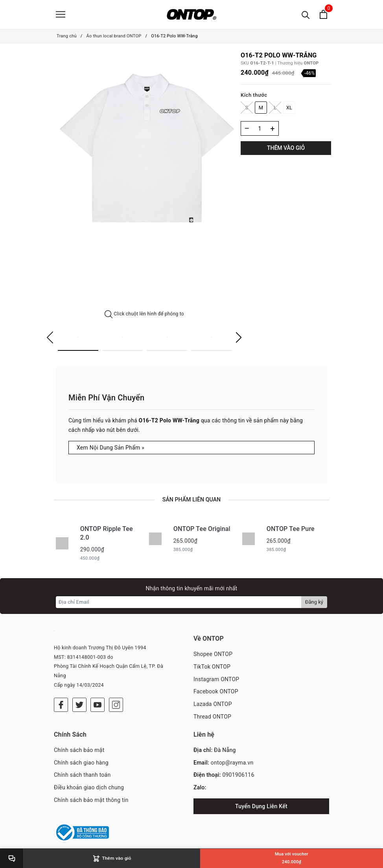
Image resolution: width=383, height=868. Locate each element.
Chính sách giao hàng (81, 763)
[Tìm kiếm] (306, 15)
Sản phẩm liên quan (191, 500)
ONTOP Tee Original (202, 530)
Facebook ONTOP (216, 693)
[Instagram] (116, 706)
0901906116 (238, 776)
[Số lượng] (260, 129)
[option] (144, 151)
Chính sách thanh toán (82, 776)
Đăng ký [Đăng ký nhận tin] (314, 603)
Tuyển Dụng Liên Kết (261, 807)
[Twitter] (79, 706)
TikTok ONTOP (212, 667)
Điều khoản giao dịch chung (89, 788)
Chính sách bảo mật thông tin (91, 801)
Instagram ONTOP (216, 680)
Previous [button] (50, 339)
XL (289, 108)
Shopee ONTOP (213, 655)
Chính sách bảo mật (79, 751)
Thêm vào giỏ (286, 149)
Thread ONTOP (212, 717)
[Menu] (61, 15)
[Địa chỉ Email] (179, 603)
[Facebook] (61, 706)
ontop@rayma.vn (232, 763)
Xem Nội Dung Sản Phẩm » (110, 448)
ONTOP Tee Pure (291, 530)
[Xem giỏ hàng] (323, 15)
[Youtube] (98, 706)
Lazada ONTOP (213, 705)
